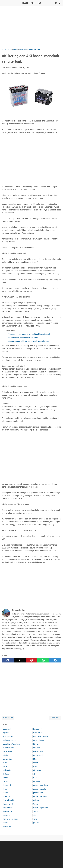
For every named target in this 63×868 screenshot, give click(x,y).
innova (6, 793)
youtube (36, 823)
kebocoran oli (8, 804)
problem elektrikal (40, 789)
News (35, 766)
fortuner (6, 774)
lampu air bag (38, 733)
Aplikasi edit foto (9, 740)
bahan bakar (8, 751)
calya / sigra (8, 759)
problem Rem (38, 793)
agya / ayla (7, 729)
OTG (35, 778)
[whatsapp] (43, 660)
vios (35, 815)
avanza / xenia (9, 748)
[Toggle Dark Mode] (56, 3)
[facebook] (8, 660)
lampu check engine (41, 736)
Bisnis (5, 755)
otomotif (37, 781)
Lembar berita (39, 740)
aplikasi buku (8, 736)
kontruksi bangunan (11, 819)
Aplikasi (6, 733)
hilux (5, 789)
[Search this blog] (60, 3)
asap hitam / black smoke (13, 744)
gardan (6, 781)
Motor (36, 763)
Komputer (7, 815)
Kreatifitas (7, 826)
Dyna (5, 766)
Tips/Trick (37, 811)
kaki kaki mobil (9, 800)
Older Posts (55, 718)
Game (5, 778)
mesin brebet (38, 751)
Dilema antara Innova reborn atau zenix (23, 338)
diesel (5, 763)
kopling (6, 823)
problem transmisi (40, 796)
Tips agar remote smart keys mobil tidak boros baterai (29, 334)
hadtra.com (31, 3)
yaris (35, 819)
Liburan (36, 744)
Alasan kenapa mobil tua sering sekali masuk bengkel (29, 341)
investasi (6, 796)
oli (34, 774)
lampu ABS (37, 729)
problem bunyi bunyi (41, 785)
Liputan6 (37, 748)
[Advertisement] (32, 27)
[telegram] (55, 660)
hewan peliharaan (10, 785)
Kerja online (7, 808)
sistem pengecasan (41, 808)
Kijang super (8, 811)
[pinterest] (32, 660)
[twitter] (20, 660)
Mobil (35, 759)
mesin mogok (38, 755)
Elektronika (7, 770)
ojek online (37, 770)
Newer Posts (8, 718)
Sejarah (36, 804)
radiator (36, 800)
